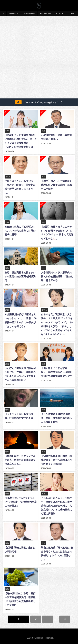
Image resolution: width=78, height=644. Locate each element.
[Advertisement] (39, 58)
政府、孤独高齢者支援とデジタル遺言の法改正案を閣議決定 (20, 276)
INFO (73, 13)
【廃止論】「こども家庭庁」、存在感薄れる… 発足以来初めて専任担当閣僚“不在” (57, 372)
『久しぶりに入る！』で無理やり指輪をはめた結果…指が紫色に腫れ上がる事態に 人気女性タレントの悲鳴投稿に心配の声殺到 (56, 506)
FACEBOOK (46, 13)
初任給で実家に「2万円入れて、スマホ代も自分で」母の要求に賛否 (20, 231)
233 (65, 619)
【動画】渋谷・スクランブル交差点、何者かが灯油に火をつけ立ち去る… (20, 460)
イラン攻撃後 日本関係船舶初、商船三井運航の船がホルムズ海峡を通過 (56, 418)
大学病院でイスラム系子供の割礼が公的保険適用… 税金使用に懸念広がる (57, 276)
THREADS (14, 13)
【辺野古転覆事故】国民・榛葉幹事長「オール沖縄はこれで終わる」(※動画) (56, 460)
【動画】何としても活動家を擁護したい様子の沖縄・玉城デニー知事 (56, 185)
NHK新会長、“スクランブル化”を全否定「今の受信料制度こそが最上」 (21, 502)
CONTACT (61, 13)
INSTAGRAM (29, 13)
